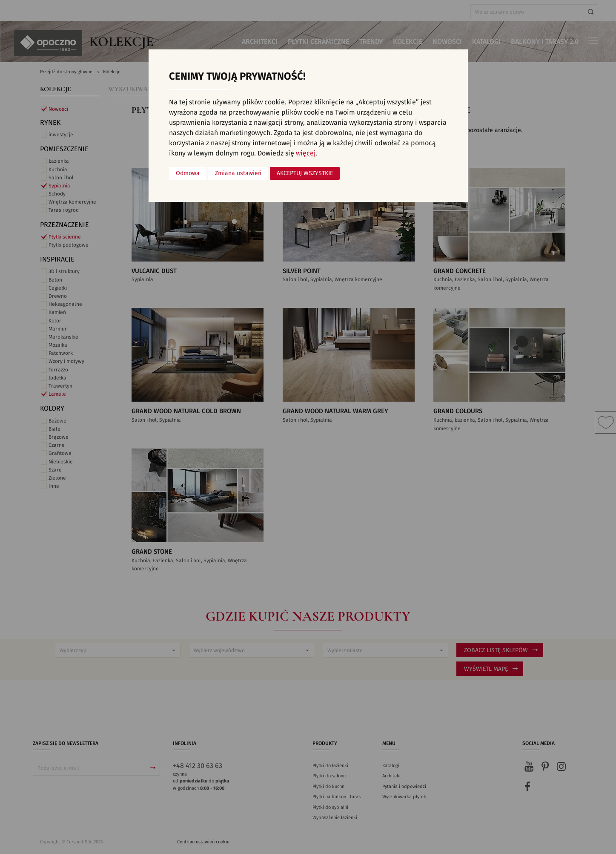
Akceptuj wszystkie (305, 173)
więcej (306, 153)
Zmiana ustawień (238, 173)
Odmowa (188, 173)
